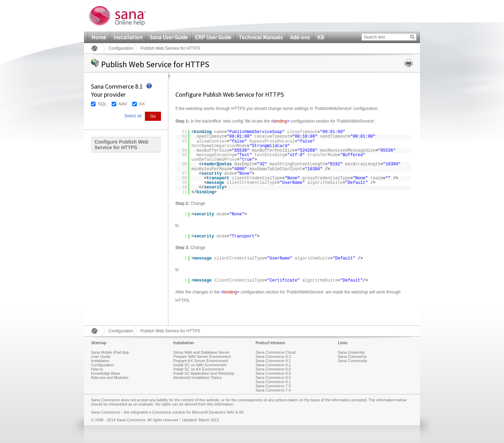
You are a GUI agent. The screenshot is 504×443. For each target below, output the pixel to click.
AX (142, 104)
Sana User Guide (169, 37)
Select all (133, 116)
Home (99, 37)
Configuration (121, 48)
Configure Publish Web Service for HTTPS (121, 145)
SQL (102, 104)
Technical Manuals (261, 37)
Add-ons (300, 37)
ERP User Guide (213, 37)
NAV (123, 104)
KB (321, 37)
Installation (128, 37)
